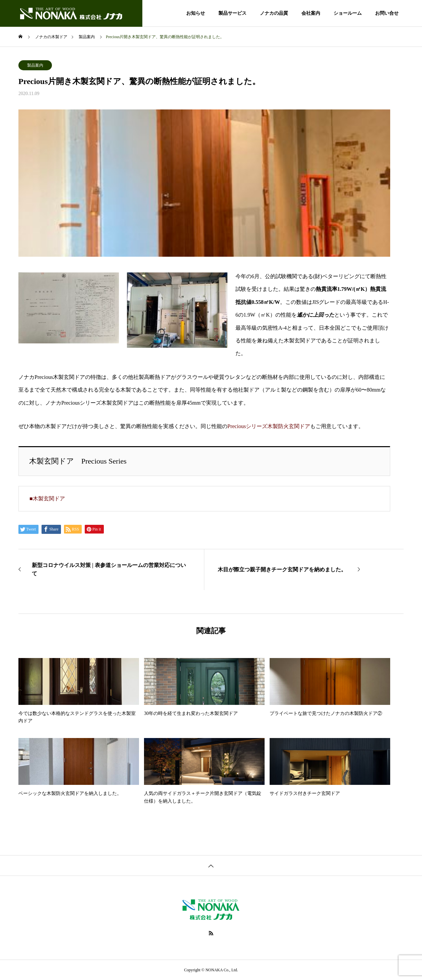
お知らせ (196, 13)
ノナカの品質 (274, 13)
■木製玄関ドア (47, 499)
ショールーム (348, 13)
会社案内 (311, 13)
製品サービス (232, 13)
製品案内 (35, 65)
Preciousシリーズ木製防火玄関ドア (269, 426)
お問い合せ (387, 13)
